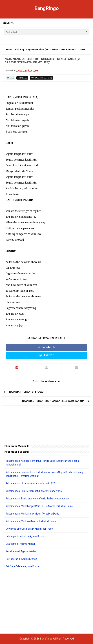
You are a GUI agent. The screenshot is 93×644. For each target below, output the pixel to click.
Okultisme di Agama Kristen (21, 544)
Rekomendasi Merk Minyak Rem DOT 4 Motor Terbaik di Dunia (41, 506)
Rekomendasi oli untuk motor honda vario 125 (32, 484)
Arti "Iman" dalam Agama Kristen (24, 567)
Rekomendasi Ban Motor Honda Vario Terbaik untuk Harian (39, 499)
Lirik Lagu (20, 50)
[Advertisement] (46, 597)
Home (9, 50)
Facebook (47, 347)
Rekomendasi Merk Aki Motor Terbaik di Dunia (32, 522)
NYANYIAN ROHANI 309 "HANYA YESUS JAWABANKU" (53, 401)
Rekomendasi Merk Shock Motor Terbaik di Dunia (33, 514)
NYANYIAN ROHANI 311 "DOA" (26, 392)
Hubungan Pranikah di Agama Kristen (27, 537)
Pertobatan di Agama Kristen (22, 559)
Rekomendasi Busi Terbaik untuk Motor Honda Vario (35, 491)
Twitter (46, 355)
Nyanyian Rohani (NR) (38, 50)
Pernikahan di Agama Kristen (22, 552)
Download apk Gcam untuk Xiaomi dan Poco (31, 529)
